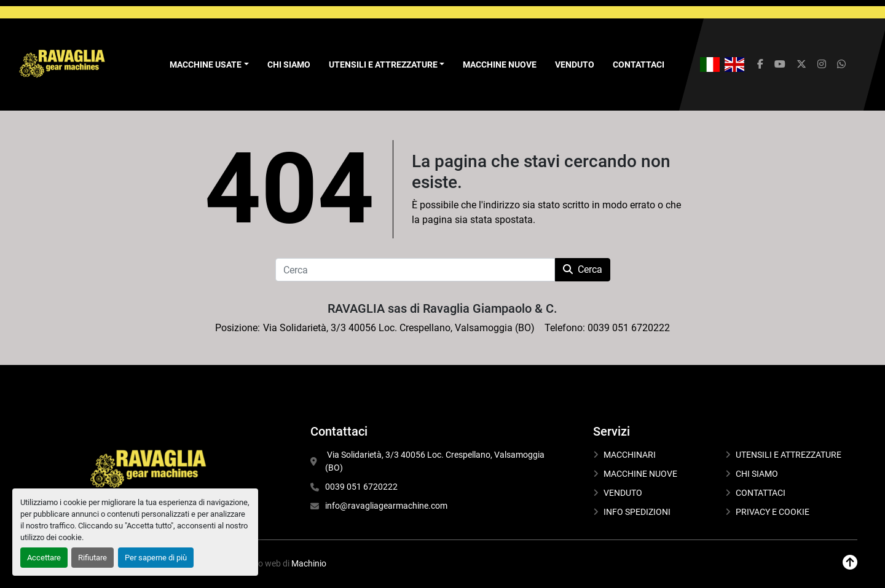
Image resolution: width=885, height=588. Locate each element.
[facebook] (760, 65)
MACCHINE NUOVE (500, 65)
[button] (209, 65)
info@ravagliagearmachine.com (386, 506)
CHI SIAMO (289, 65)
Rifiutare (92, 558)
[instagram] (822, 65)
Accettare (44, 558)
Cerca (583, 269)
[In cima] (850, 563)
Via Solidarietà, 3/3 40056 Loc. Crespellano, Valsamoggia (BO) (436, 461)
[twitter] (801, 65)
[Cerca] (415, 270)
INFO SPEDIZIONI (637, 512)
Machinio (309, 563)
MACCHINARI (630, 455)
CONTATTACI (639, 65)
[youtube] (780, 65)
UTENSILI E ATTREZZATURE (383, 65)
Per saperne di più (156, 558)
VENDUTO (575, 65)
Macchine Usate (206, 65)
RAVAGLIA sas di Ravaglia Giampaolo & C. (442, 308)
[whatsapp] (841, 65)
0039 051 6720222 (361, 487)
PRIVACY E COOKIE (773, 512)
